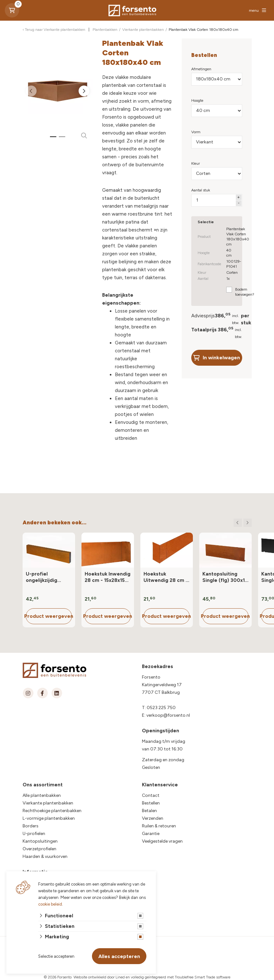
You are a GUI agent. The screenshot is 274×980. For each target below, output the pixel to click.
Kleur (196, 163)
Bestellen (151, 803)
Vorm (196, 132)
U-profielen (34, 834)
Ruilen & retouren (159, 826)
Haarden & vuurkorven (45, 856)
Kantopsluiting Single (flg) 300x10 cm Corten (225, 577)
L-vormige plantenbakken (49, 818)
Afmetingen (201, 69)
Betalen (149, 811)
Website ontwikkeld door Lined (99, 977)
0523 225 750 (161, 708)
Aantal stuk (201, 190)
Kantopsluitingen (40, 841)
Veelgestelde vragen (162, 841)
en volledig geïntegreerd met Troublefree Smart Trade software (178, 977)
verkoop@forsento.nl (168, 715)
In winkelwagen (217, 358)
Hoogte (197, 100)
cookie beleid (50, 904)
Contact (151, 795)
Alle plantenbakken (42, 795)
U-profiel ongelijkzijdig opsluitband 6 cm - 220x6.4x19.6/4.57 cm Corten (48, 577)
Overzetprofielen (39, 849)
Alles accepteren (119, 956)
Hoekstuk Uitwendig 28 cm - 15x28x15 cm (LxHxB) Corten (166, 577)
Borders (31, 826)
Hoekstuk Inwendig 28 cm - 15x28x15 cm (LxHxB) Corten (108, 577)
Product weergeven (49, 616)
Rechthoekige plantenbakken (52, 811)
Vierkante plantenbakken (48, 803)
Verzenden (153, 818)
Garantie (151, 834)
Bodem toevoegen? (245, 292)
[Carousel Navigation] (243, 523)
